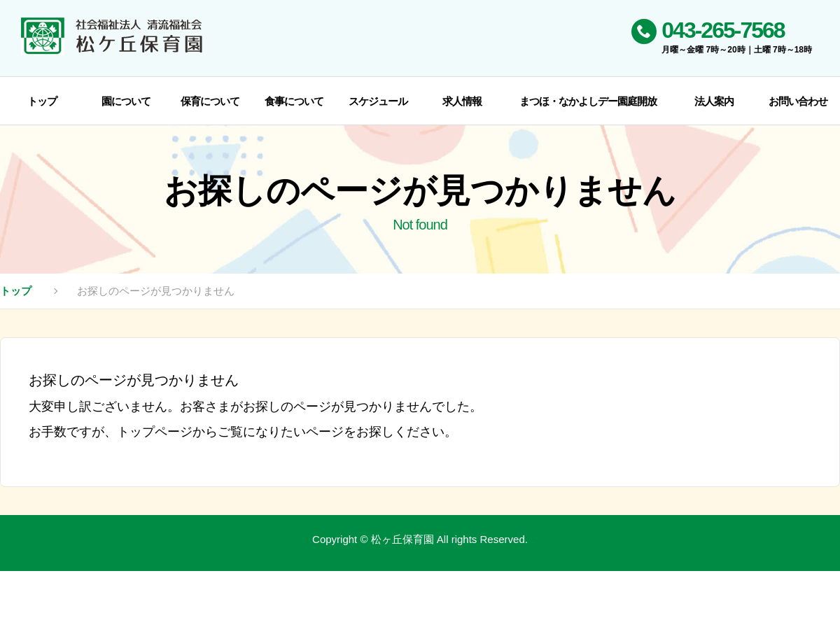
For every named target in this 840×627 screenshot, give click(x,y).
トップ (16, 291)
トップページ (155, 432)
